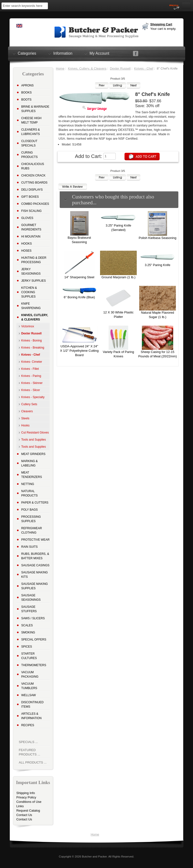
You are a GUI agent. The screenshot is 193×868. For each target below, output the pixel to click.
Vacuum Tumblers (29, 686)
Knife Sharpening (31, 306)
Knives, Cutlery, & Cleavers (87, 68)
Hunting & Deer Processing (34, 260)
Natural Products (29, 493)
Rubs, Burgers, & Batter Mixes (35, 556)
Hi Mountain (31, 237)
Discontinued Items (32, 704)
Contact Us (24, 815)
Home (60, 68)
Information (63, 53)
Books (27, 93)
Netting (28, 484)
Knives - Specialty (33, 397)
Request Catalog (28, 811)
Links (20, 806)
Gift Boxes (30, 197)
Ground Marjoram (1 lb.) (119, 277)
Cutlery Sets (29, 404)
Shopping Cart (161, 24)
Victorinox (28, 326)
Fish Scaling (31, 211)
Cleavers (27, 411)
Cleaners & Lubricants (31, 132)
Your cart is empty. (163, 29)
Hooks (27, 244)
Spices (27, 647)
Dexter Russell (120, 68)
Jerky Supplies (34, 281)
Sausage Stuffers (29, 609)
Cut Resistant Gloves (35, 433)
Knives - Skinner (32, 383)
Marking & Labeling (29, 463)
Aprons (28, 85)
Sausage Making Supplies (35, 586)
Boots (26, 100)
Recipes (28, 725)
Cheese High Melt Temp (31, 120)
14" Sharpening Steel (79, 277)
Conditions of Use (29, 802)
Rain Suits (29, 547)
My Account (99, 53)
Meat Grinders (33, 454)
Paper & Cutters (35, 503)
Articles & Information (31, 716)
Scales (27, 625)
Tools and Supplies (34, 440)
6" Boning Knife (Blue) (79, 297)
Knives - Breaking (33, 348)
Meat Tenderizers (32, 475)
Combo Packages (35, 204)
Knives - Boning (32, 341)
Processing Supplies (31, 519)
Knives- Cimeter (32, 362)
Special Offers (34, 640)
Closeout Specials (29, 143)
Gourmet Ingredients (31, 227)
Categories (27, 53)
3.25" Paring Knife (158, 265)
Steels (25, 418)
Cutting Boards (34, 183)
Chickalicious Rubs (33, 166)
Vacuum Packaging (30, 674)
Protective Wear (35, 540)
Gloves (27, 218)
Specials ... (28, 742)
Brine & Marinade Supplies (35, 109)
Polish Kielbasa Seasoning (158, 238)
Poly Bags (30, 510)
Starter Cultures (29, 656)
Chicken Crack (33, 176)
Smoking (28, 632)
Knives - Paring (31, 376)
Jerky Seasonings (31, 271)
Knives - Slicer (31, 390)
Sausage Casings (35, 565)
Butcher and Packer (94, 856)
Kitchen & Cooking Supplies (29, 292)
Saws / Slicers (33, 618)
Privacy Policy (26, 797)
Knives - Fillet (30, 369)
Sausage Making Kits (35, 575)
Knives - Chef (144, 68)
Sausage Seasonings (31, 598)
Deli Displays (32, 190)
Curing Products (29, 155)
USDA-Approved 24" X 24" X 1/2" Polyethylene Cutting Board (79, 351)
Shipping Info (26, 793)
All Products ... (33, 762)
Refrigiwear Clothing (32, 530)
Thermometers (34, 665)
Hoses (26, 251)
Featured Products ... (29, 752)
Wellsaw (29, 695)
